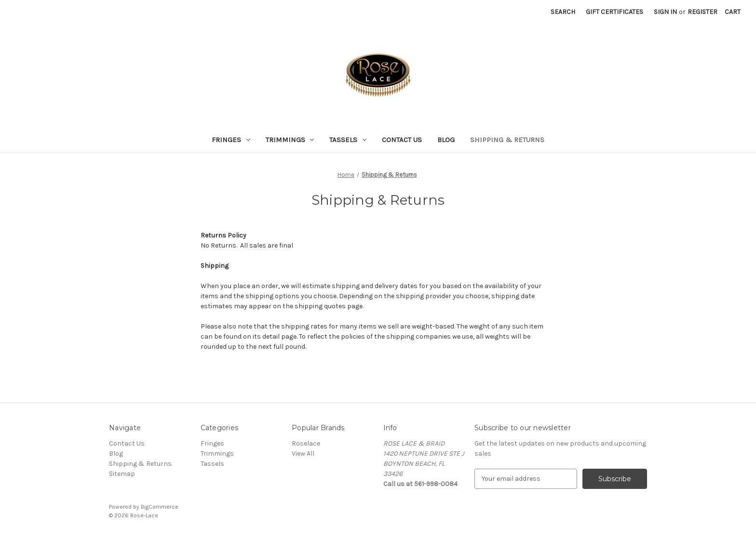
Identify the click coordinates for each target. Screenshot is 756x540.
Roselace (306, 443)
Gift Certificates (614, 12)
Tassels (348, 140)
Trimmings (290, 140)
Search (563, 12)
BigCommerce (160, 507)
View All (303, 454)
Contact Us (402, 140)
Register (702, 12)
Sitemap (122, 474)
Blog (446, 140)
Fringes (231, 140)
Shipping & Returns (507, 140)
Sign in (665, 12)
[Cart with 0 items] (733, 12)
